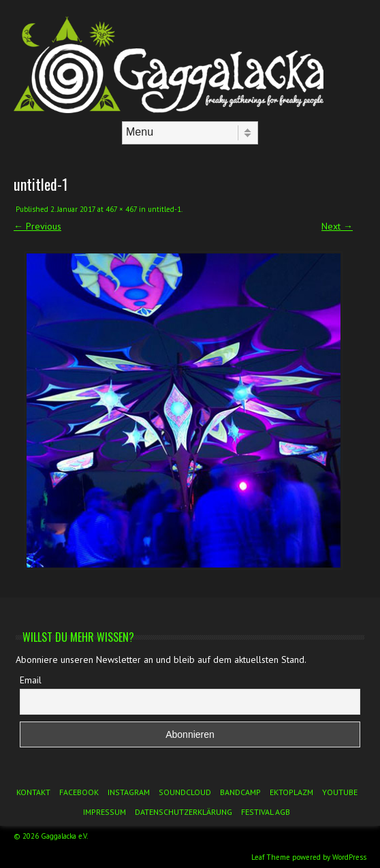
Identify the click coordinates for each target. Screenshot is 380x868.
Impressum (105, 812)
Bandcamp (240, 792)
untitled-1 (164, 209)
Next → (337, 226)
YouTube (340, 792)
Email (31, 680)
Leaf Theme (271, 857)
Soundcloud (185, 792)
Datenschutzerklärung (184, 812)
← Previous (37, 226)
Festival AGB (266, 812)
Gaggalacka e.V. (64, 836)
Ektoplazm (291, 792)
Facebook (79, 792)
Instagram (129, 792)
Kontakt (33, 792)
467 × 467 (121, 209)
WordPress (349, 857)
